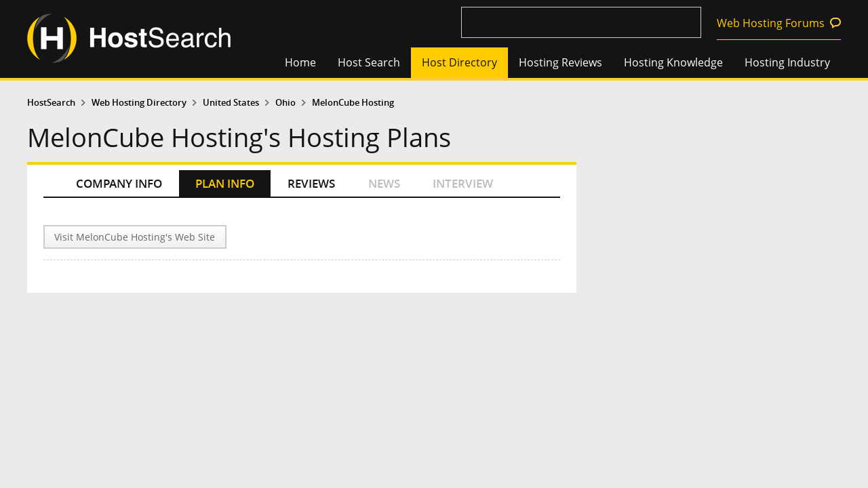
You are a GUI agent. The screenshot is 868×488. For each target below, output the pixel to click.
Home (300, 62)
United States (231, 103)
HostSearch (51, 103)
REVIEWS (311, 183)
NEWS (384, 183)
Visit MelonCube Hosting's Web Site (135, 237)
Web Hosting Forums (771, 23)
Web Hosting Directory (139, 103)
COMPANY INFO (119, 183)
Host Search (369, 62)
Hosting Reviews (560, 62)
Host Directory (459, 62)
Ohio (285, 103)
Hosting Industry (787, 62)
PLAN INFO (225, 183)
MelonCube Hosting (353, 103)
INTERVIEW (463, 183)
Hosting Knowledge (673, 62)
